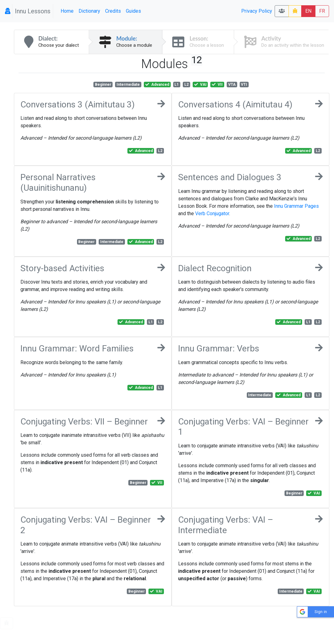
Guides (133, 11)
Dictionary (89, 11)
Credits (113, 11)
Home (67, 11)
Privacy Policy (257, 11)
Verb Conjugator (212, 213)
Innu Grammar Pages (296, 206)
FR (322, 11)
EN (308, 11)
